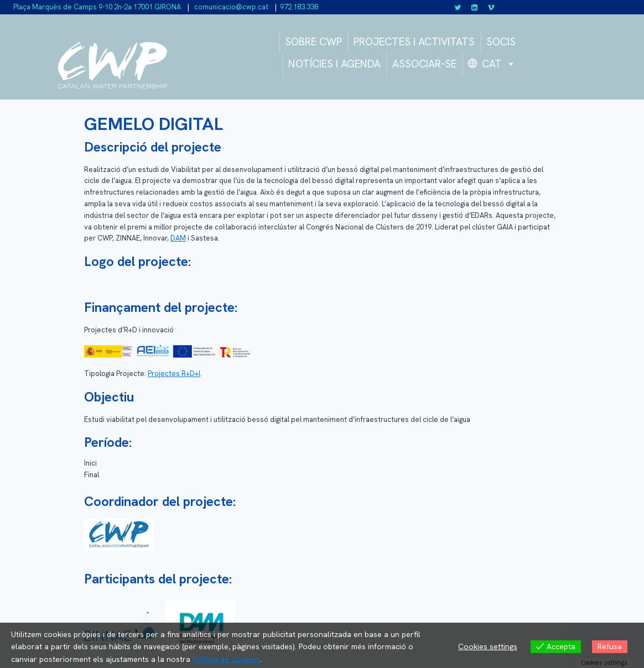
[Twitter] (458, 7)
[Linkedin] (475, 7)
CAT (499, 64)
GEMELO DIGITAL (154, 124)
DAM (178, 238)
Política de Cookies (227, 659)
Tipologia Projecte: (115, 374)
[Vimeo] (491, 7)
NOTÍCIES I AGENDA (334, 64)
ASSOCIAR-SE (424, 64)
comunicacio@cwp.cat (230, 7)
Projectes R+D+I (174, 374)
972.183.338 (299, 7)
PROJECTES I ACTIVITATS (414, 42)
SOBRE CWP (313, 42)
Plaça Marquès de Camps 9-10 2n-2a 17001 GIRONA (97, 7)
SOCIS (501, 42)
